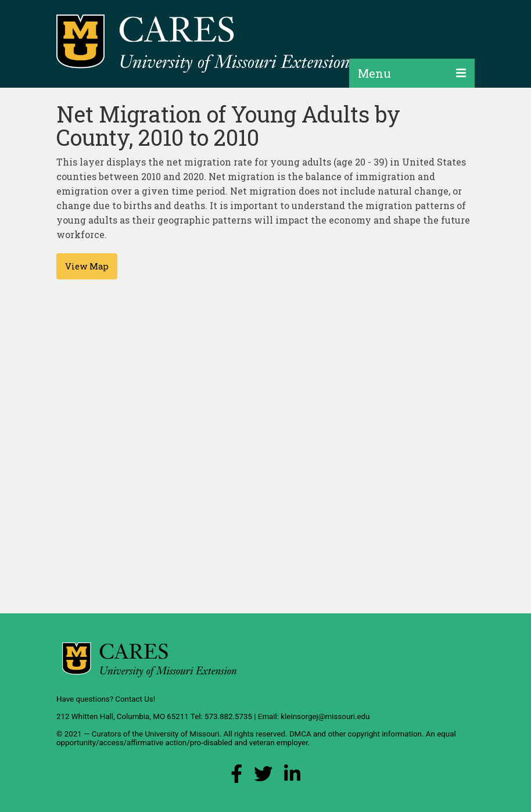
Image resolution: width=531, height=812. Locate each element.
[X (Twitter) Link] (263, 777)
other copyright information (375, 734)
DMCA (300, 734)
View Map (87, 266)
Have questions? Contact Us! (106, 699)
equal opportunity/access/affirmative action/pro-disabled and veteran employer (256, 738)
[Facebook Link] (236, 777)
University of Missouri (182, 734)
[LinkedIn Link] (292, 777)
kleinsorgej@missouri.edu (325, 716)
